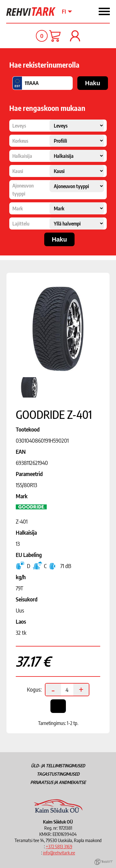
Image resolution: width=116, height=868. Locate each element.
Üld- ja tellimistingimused (58, 766)
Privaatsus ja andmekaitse (58, 782)
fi (64, 11)
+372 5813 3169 (59, 846)
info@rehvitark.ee (59, 853)
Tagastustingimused (58, 774)
